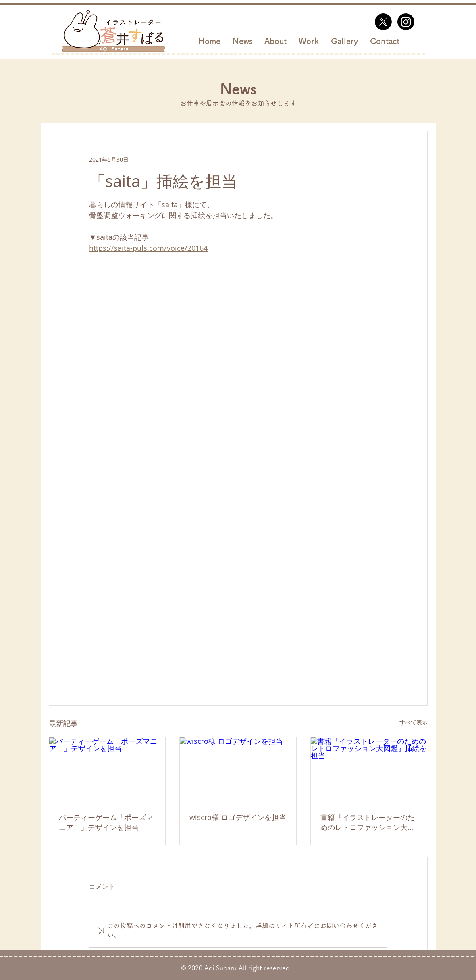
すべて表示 (414, 722)
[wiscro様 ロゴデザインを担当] (238, 770)
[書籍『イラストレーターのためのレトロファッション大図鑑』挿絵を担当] (369, 770)
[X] (383, 22)
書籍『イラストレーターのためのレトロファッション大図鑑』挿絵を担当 (368, 822)
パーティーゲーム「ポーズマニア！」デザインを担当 (106, 822)
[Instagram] (406, 22)
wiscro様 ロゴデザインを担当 (238, 817)
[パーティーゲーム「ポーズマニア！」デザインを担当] (107, 770)
